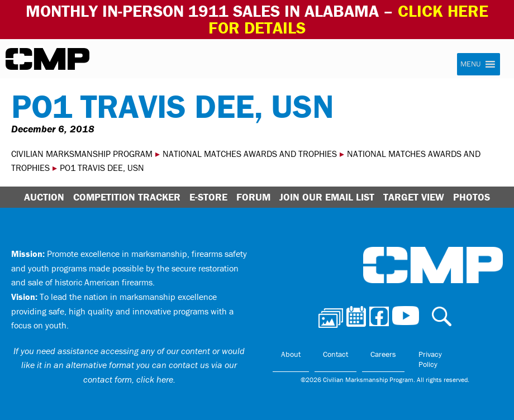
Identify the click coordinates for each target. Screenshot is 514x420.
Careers (383, 354)
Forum (253, 197)
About (291, 354)
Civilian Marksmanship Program (47, 59)
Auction (44, 197)
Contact (335, 354)
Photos (472, 197)
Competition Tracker (127, 197)
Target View (414, 197)
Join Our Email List (327, 197)
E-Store (208, 197)
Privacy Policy (430, 359)
